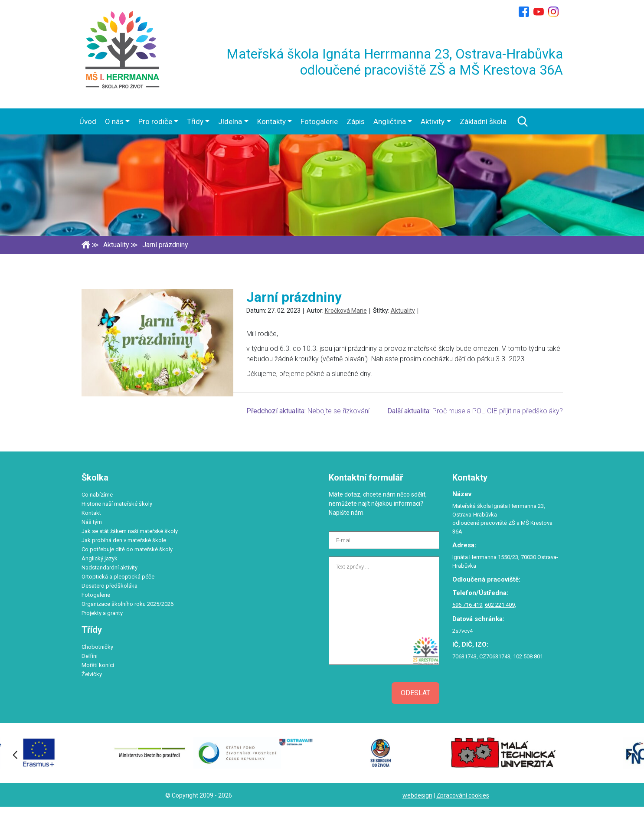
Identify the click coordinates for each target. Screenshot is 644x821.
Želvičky (92, 674)
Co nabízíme (97, 495)
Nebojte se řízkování (338, 411)
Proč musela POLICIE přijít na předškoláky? (498, 411)
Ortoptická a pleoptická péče (118, 577)
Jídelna (230, 121)
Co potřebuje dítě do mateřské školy (127, 549)
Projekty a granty (102, 613)
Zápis (356, 121)
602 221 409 (500, 605)
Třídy (195, 121)
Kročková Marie (346, 311)
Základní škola (483, 121)
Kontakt (91, 513)
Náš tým (92, 522)
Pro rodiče (155, 121)
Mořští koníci (98, 665)
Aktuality (403, 311)
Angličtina (390, 121)
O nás (114, 121)
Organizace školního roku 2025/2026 (127, 604)
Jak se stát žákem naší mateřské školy (130, 531)
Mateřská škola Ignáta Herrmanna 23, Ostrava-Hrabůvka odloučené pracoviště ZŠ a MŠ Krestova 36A (395, 62)
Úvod (88, 121)
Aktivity (433, 121)
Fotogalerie (319, 121)
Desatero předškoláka (110, 586)
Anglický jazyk (100, 558)
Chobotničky (97, 647)
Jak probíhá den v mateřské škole (124, 540)
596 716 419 (467, 605)
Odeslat (415, 693)
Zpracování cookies (463, 795)
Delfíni (90, 656)
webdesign (417, 795)
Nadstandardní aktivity (110, 568)
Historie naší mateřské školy (117, 504)
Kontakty (271, 121)
